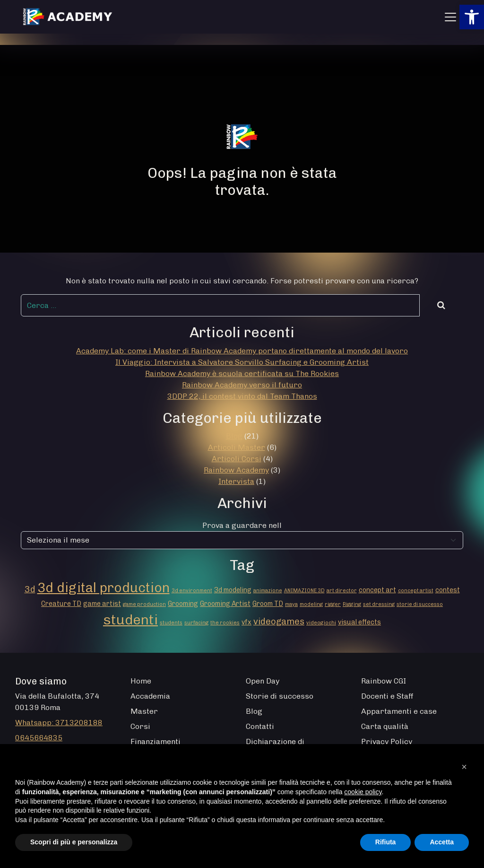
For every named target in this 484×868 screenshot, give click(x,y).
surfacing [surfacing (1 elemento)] (196, 623)
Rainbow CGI (384, 681)
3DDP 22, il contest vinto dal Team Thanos (242, 396)
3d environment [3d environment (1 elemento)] (192, 591)
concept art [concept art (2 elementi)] (377, 590)
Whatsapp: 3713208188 (59, 723)
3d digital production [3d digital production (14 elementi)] (104, 587)
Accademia (150, 696)
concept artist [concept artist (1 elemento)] (416, 591)
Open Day (263, 681)
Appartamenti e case (399, 711)
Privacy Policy (387, 741)
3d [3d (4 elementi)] (30, 589)
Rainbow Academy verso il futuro (242, 385)
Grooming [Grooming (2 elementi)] (183, 604)
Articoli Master (237, 447)
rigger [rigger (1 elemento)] (333, 604)
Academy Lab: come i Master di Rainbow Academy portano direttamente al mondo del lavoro (242, 351)
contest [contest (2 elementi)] (448, 590)
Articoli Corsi (237, 459)
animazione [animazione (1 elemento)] (268, 591)
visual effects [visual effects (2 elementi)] (359, 622)
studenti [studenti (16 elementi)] (130, 619)
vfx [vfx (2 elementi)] (246, 622)
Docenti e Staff (387, 696)
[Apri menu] (450, 17)
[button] (472, 17)
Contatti (260, 726)
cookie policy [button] (363, 792)
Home (141, 681)
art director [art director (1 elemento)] (342, 591)
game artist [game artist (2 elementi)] (102, 604)
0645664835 (39, 738)
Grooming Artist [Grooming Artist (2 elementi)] (225, 604)
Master (144, 711)
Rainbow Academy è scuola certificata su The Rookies (242, 373)
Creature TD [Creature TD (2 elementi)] (61, 604)
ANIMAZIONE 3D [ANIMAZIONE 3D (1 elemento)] (304, 591)
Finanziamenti (156, 741)
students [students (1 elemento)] (171, 623)
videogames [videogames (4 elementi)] (279, 621)
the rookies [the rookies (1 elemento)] (225, 623)
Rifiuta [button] (386, 842)
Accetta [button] (442, 842)
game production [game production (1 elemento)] (144, 604)
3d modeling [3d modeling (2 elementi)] (233, 590)
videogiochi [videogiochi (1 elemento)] (321, 623)
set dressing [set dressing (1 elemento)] (379, 604)
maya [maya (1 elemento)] (291, 604)
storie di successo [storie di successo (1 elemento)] (420, 604)
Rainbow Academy (236, 470)
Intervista (236, 481)
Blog (234, 436)
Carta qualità (385, 726)
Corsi (140, 726)
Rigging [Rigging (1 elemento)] (352, 604)
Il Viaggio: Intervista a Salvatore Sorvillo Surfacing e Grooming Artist (242, 362)
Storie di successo (280, 696)
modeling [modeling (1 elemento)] (311, 604)
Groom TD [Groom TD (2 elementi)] (268, 604)
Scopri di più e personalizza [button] (74, 842)
